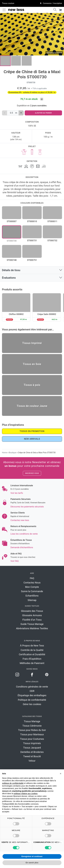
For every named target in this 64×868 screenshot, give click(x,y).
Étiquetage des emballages (32, 695)
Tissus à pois (32, 385)
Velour (32, 761)
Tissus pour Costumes (32, 739)
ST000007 (12, 221)
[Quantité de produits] (11, 113)
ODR (32, 691)
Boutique (12, 453)
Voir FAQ (15, 561)
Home (5, 453)
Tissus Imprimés (32, 743)
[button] (61, 774)
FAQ (32, 578)
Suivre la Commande (32, 591)
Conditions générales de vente (32, 687)
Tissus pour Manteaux (32, 734)
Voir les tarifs (17, 493)
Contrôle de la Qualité (32, 650)
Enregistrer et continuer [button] (32, 856)
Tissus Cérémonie (32, 726)
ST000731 (32, 241)
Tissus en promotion (32, 431)
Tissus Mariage (32, 721)
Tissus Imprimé (32, 343)
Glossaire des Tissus (32, 611)
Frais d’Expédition (32, 659)
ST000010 (32, 221)
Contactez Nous (32, 583)
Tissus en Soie (32, 364)
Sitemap (32, 600)
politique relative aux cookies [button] (26, 794)
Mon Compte (32, 587)
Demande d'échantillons (22, 547)
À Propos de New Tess (32, 646)
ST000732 (52, 241)
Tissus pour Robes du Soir (32, 730)
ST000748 (12, 260)
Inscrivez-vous (32, 473)
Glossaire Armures (32, 615)
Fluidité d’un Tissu (32, 620)
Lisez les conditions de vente (24, 534)
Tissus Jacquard (32, 748)
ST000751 (32, 260)
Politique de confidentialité (32, 700)
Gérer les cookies (32, 704)
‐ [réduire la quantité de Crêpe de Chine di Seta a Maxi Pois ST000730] (5, 113)
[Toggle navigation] (4, 10)
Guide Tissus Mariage (32, 624)
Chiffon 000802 (16, 314)
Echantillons (32, 596)
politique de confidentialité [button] (13, 783)
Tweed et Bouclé (32, 756)
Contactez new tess (20, 520)
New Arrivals (32, 439)
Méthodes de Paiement (32, 663)
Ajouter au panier (43, 113)
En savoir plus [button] (32, 863)
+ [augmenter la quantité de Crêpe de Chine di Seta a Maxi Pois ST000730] (21, 113)
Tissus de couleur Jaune (32, 406)
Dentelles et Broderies (32, 752)
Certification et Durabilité (32, 654)
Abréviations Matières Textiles (32, 628)
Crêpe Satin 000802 (47, 314)
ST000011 (52, 221)
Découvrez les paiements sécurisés (27, 507)
